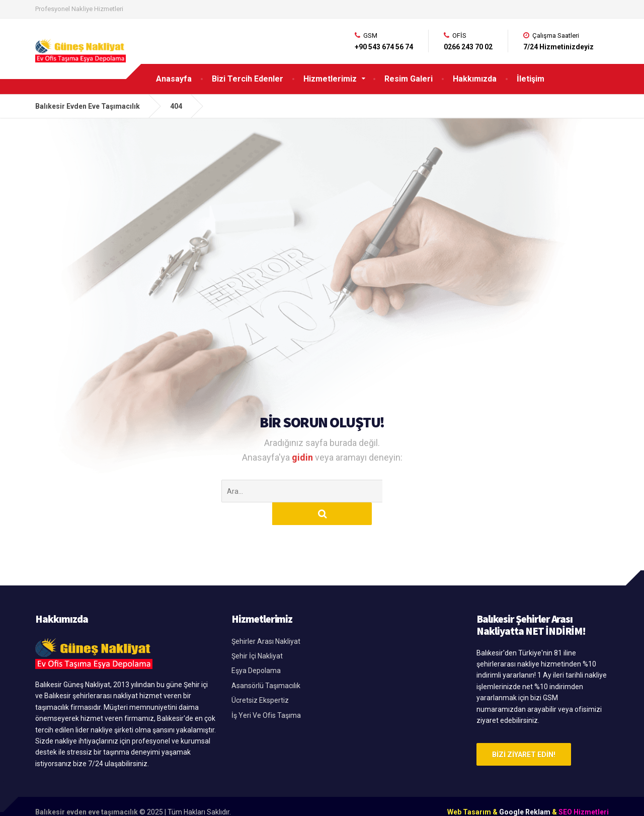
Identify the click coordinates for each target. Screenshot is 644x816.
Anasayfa (174, 79)
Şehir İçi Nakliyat (257, 633)
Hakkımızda (475, 79)
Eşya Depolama (256, 648)
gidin (303, 457)
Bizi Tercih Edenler (248, 79)
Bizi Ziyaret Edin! (524, 732)
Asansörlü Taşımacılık (266, 663)
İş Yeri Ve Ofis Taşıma (266, 693)
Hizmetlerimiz (330, 79)
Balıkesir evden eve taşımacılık (87, 789)
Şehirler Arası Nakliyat (266, 619)
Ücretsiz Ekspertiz (260, 678)
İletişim (531, 79)
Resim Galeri (409, 79)
